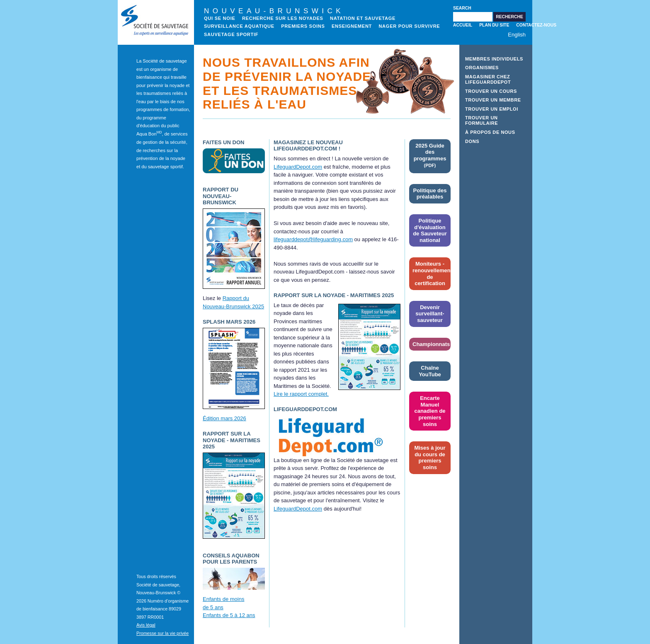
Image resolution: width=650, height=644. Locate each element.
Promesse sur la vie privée (162, 633)
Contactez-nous (536, 25)
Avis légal (146, 625)
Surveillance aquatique (239, 26)
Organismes (482, 68)
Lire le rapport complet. (301, 394)
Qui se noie (220, 18)
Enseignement (352, 26)
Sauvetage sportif (231, 34)
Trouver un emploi (492, 109)
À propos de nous (490, 132)
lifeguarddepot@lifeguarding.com (313, 239)
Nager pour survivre (409, 26)
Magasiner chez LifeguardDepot (488, 79)
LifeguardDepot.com (298, 167)
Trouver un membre (493, 100)
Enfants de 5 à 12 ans (229, 615)
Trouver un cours (491, 91)
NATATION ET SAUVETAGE (363, 18)
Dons (472, 141)
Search (462, 8)
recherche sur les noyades (283, 18)
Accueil (463, 25)
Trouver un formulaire (481, 120)
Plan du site (494, 25)
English (517, 35)
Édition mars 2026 (224, 418)
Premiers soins (303, 26)
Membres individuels (494, 59)
